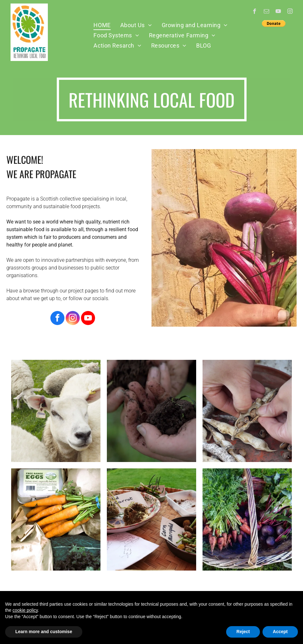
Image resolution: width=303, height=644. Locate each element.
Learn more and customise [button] (44, 632)
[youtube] (278, 12)
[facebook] (255, 12)
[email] (266, 12)
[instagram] (290, 12)
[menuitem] (102, 25)
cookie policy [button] (25, 610)
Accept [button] (280, 632)
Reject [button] (243, 632)
